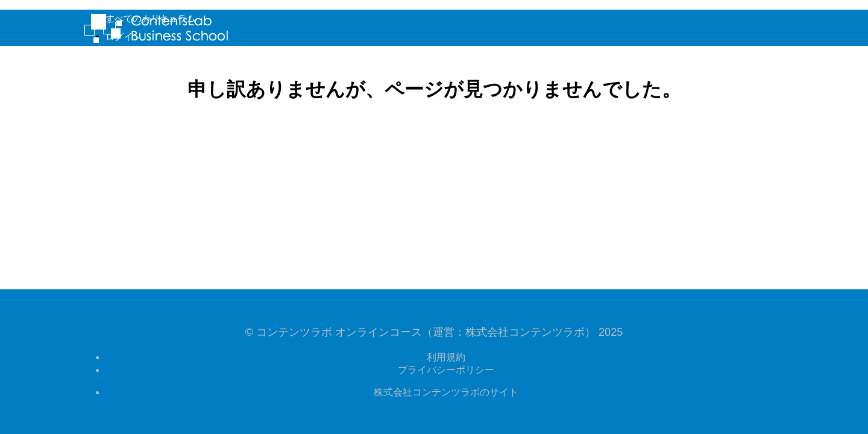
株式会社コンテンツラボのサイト (446, 392)
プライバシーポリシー (446, 370)
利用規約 (446, 357)
